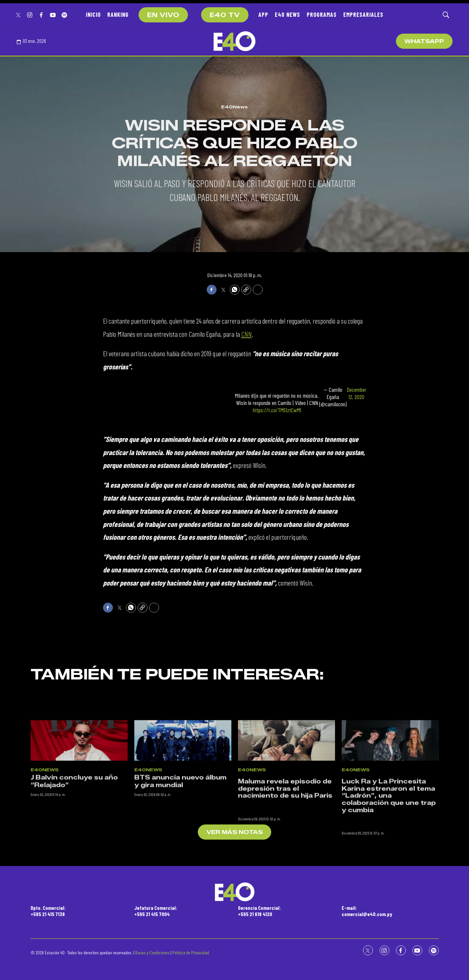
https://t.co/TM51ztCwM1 (277, 410)
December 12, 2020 (356, 393)
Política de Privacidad (191, 952)
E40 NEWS (287, 14)
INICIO (93, 14)
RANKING (118, 14)
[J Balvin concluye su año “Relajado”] (79, 799)
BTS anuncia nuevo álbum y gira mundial (180, 840)
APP (263, 14)
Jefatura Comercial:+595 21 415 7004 (156, 911)
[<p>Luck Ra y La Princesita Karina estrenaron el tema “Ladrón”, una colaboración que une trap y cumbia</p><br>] (390, 799)
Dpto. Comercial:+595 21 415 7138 (48, 911)
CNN (247, 334)
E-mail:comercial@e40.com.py (367, 911)
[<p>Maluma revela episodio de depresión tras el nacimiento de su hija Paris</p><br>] (287, 799)
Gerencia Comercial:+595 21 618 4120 (259, 911)
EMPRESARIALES (363, 14)
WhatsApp (424, 41)
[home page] (234, 41)
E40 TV (225, 15)
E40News (234, 107)
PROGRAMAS (322, 14)
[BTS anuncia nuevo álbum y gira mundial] (183, 799)
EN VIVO (163, 15)
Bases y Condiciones (152, 952)
